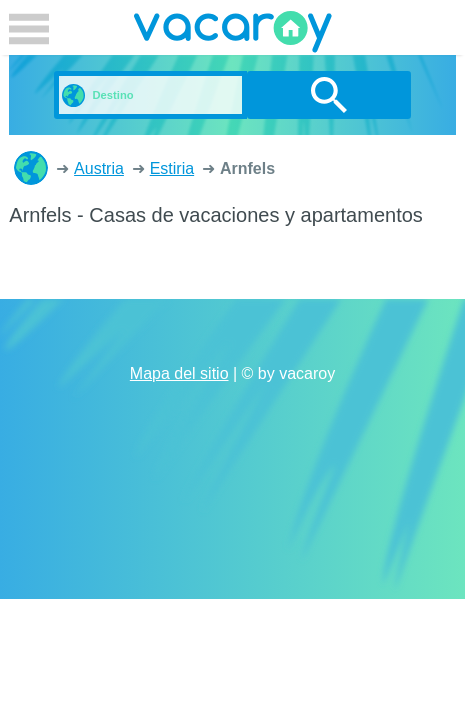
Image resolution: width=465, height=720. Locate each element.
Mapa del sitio (179, 373)
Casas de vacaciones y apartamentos (31, 168)
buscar (329, 95)
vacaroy (233, 35)
